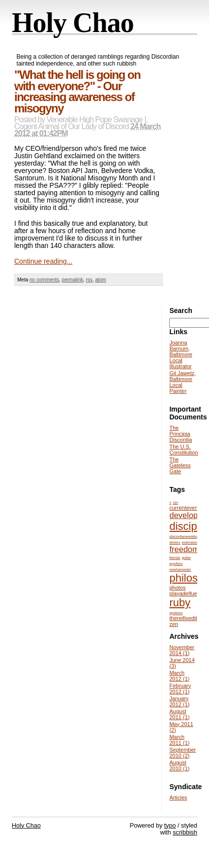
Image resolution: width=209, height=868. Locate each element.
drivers (175, 542)
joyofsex (176, 564)
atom (100, 280)
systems (176, 613)
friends (175, 558)
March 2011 (179, 740)
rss (89, 280)
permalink (73, 280)
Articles (178, 798)
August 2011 (179, 714)
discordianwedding (184, 537)
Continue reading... (43, 261)
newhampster (180, 570)
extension (190, 542)
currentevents (186, 508)
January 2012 (179, 701)
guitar (186, 558)
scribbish (185, 833)
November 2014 (182, 650)
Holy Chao (73, 23)
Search (181, 311)
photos (177, 588)
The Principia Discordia (180, 434)
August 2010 (179, 765)
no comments (44, 280)
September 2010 (182, 753)
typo (170, 826)
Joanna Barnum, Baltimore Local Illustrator (180, 354)
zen (174, 624)
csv (175, 503)
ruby (180, 603)
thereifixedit (183, 618)
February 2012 (180, 689)
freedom (184, 549)
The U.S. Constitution (183, 450)
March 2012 (179, 676)
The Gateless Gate (180, 465)
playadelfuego (186, 593)
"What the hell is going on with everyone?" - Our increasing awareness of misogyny (77, 91)
